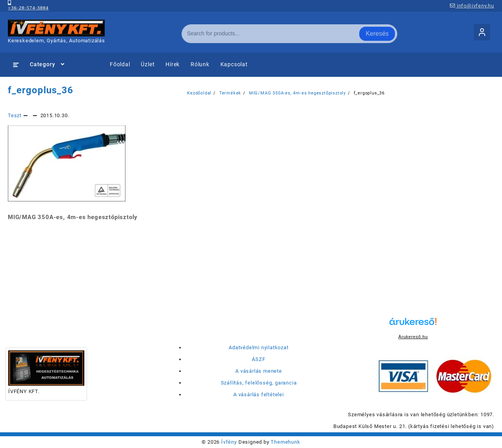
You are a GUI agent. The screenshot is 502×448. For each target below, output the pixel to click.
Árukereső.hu (413, 337)
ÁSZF (258, 359)
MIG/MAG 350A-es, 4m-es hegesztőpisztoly (73, 217)
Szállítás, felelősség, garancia (259, 383)
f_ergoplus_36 (41, 90)
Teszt (15, 115)
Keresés (377, 32)
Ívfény (229, 442)
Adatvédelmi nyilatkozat (258, 347)
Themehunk (285, 442)
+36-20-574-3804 (28, 8)
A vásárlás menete (259, 371)
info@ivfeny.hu (472, 6)
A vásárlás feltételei (259, 394)
